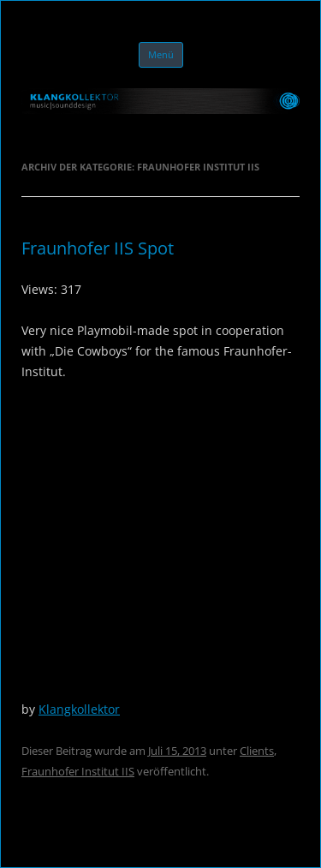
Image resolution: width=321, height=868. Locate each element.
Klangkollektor (79, 709)
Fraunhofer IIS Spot (98, 248)
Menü (161, 54)
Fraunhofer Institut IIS (78, 771)
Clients (257, 751)
